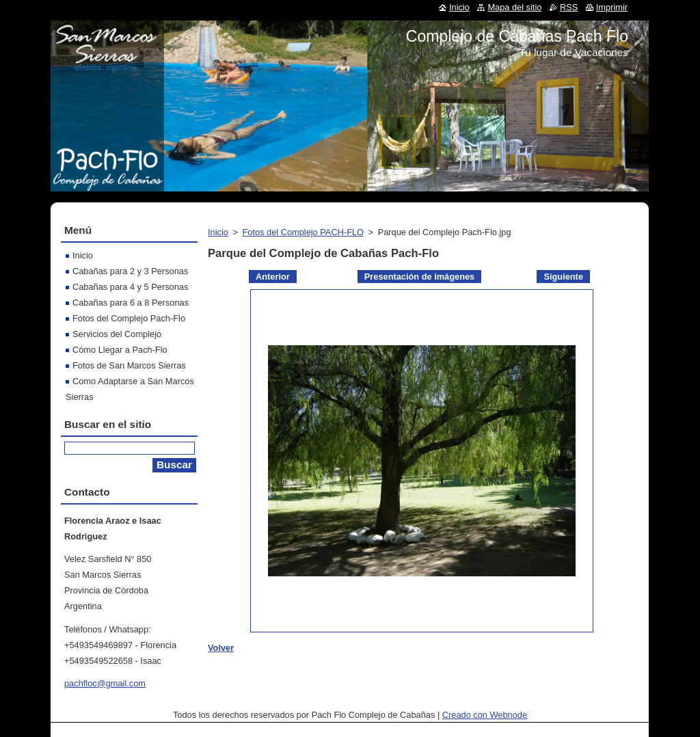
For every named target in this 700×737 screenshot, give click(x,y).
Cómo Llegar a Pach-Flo (120, 350)
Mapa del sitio (514, 7)
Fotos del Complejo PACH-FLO (303, 232)
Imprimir (612, 7)
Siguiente (563, 277)
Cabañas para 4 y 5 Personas (130, 287)
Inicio (218, 232)
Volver (221, 648)
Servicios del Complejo (117, 334)
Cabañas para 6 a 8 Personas (131, 303)
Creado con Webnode (485, 715)
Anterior (273, 277)
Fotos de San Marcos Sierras (129, 365)
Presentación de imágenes (419, 277)
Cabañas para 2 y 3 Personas (130, 271)
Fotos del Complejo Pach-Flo (129, 318)
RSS (569, 7)
